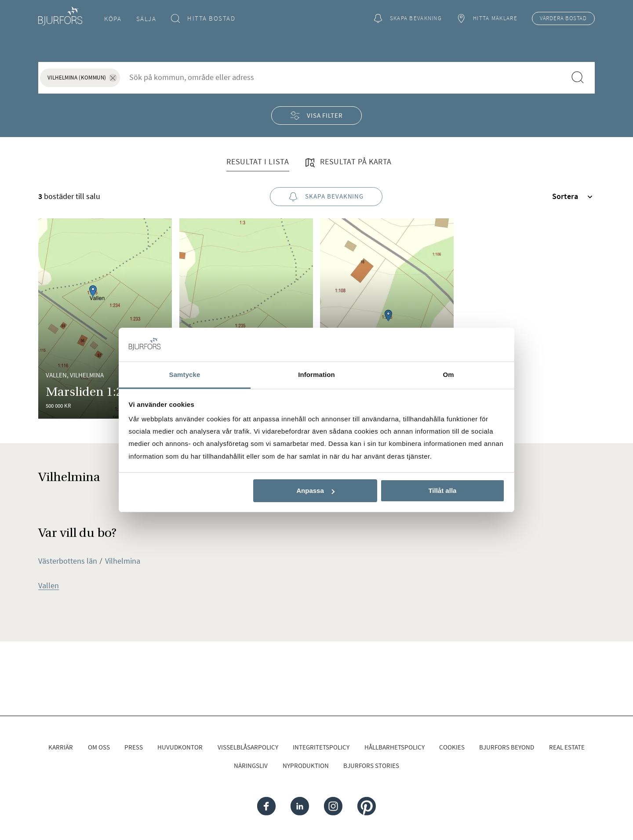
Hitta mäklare (487, 19)
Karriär (61, 747)
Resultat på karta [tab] (348, 163)
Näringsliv (251, 766)
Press (134, 747)
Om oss (99, 747)
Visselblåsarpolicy (248, 747)
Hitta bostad (203, 19)
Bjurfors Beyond (507, 747)
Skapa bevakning (407, 19)
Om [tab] (448, 375)
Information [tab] (316, 375)
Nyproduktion (306, 766)
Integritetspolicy (321, 747)
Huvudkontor (180, 747)
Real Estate (567, 747)
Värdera (563, 18)
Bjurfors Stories (371, 766)
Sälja (146, 19)
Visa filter (316, 115)
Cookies (452, 747)
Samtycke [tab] (185, 375)
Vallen (49, 585)
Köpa (113, 19)
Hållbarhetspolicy (395, 747)
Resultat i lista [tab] (258, 161)
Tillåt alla (442, 491)
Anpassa (315, 491)
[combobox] (343, 77)
